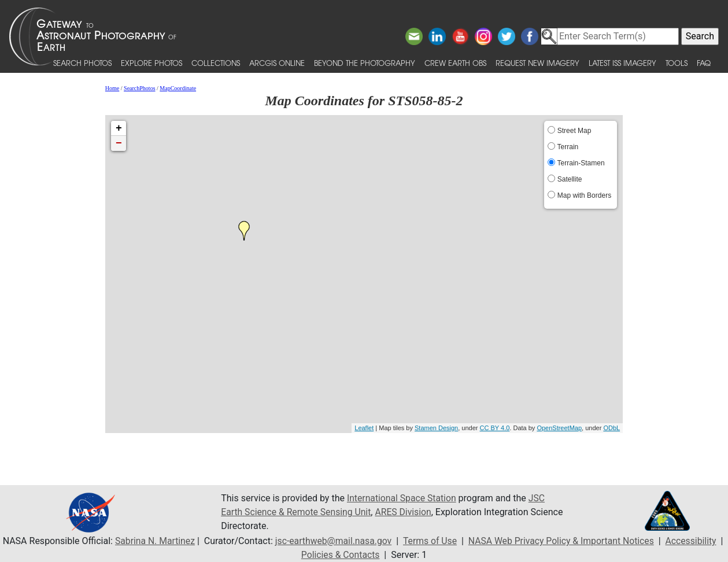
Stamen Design (436, 428)
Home (112, 88)
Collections (216, 63)
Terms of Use (434, 541)
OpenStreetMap (559, 428)
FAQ (704, 63)
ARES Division (406, 512)
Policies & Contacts (345, 555)
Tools (677, 63)
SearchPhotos (139, 88)
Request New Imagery (537, 63)
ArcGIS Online (277, 63)
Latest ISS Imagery (622, 63)
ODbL (611, 428)
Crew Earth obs (455, 63)
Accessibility (699, 541)
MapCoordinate (178, 88)
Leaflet (364, 428)
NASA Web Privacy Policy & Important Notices (568, 541)
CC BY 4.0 (495, 428)
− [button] (119, 143)
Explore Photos (151, 63)
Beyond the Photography (365, 63)
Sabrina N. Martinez (156, 541)
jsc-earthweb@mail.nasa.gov (336, 541)
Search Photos (82, 63)
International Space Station (402, 498)
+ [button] (119, 128)
